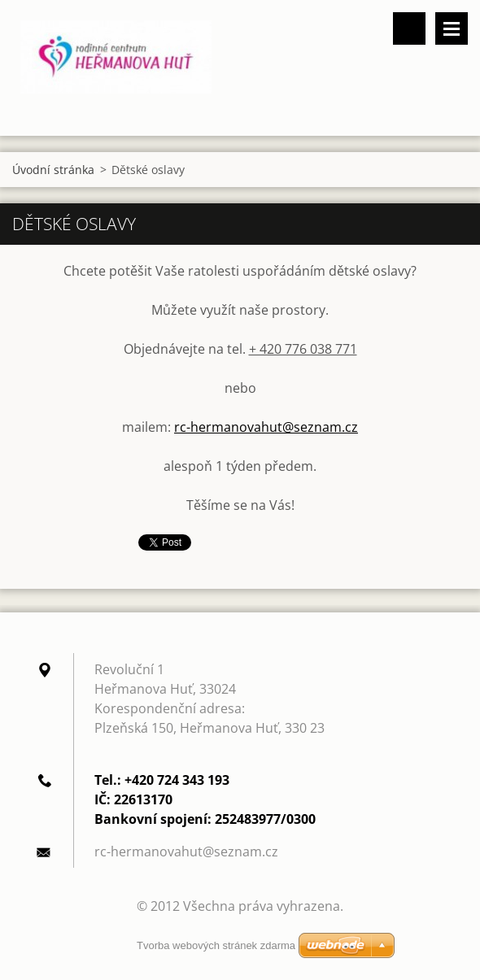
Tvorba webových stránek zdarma (216, 945)
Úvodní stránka (53, 170)
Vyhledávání (409, 28)
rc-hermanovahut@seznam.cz (266, 427)
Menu (452, 28)
